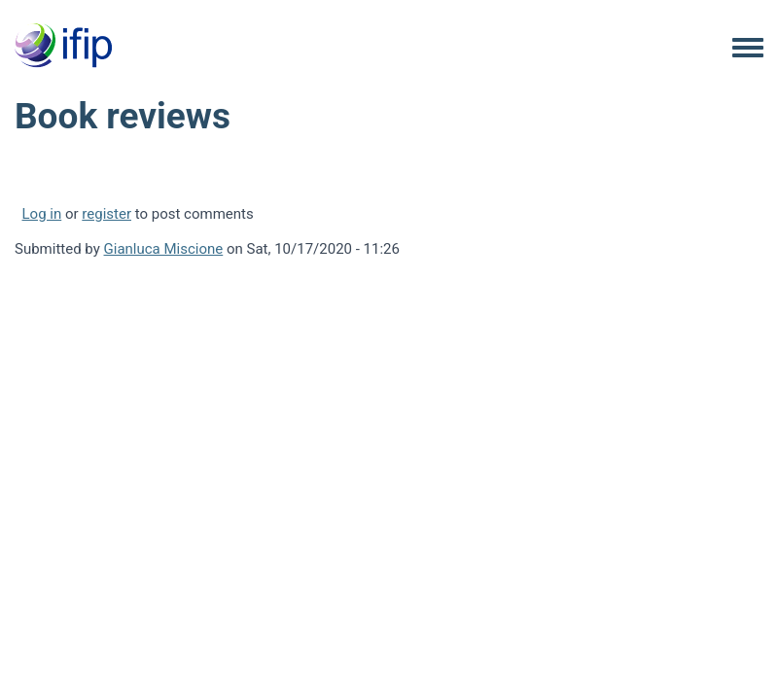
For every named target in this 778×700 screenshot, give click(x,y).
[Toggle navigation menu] (748, 49)
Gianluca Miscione (164, 249)
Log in (42, 214)
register (106, 214)
